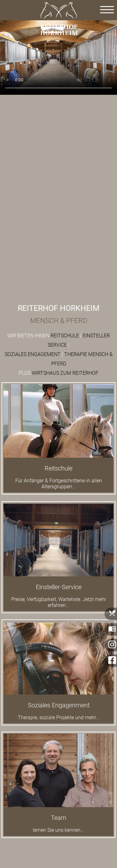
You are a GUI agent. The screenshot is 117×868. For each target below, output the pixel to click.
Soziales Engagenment (59, 709)
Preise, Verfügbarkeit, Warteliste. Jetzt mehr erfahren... (59, 605)
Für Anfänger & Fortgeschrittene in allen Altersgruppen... (59, 484)
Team (59, 821)
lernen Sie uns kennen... (58, 833)
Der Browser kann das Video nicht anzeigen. (58, 56)
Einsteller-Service (59, 590)
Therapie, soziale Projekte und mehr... (59, 721)
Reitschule (58, 468)
